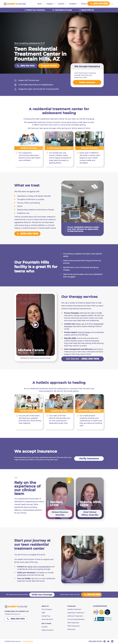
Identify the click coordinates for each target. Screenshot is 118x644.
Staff (43, 613)
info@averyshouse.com (12, 614)
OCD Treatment (73, 623)
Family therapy (84, 332)
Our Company (47, 609)
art (83, 324)
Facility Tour (46, 616)
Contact (84, 4)
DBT (100, 313)
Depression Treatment (76, 613)
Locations (61, 4)
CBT (93, 313)
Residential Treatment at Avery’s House (35, 358)
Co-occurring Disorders (76, 619)
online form (22, 575)
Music (78, 324)
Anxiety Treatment (74, 609)
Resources (71, 629)
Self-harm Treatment (75, 616)
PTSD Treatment (73, 626)
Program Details (49, 66)
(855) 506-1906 (26, 66)
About (40, 4)
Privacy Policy (28, 641)
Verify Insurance (87, 82)
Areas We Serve (47, 619)
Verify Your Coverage (42, 595)
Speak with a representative (39, 567)
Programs (50, 4)
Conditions (73, 4)
